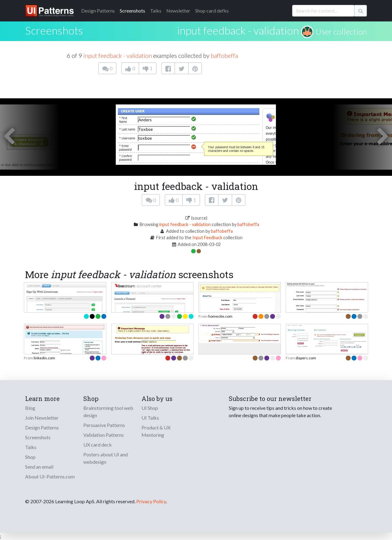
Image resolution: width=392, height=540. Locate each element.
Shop (30, 457)
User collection (341, 32)
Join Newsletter (42, 418)
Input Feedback (207, 238)
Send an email (39, 467)
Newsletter (178, 11)
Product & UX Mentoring (156, 431)
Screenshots (132, 11)
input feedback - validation (238, 30)
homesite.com (220, 316)
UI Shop (150, 408)
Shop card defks (212, 11)
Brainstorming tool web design (108, 412)
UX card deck (98, 445)
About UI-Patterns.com (50, 476)
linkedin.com (44, 358)
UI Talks (150, 418)
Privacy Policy (151, 501)
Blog (30, 408)
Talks (156, 11)
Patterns (98, 11)
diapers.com (306, 358)
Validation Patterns (104, 435)
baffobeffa (224, 55)
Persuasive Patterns (104, 425)
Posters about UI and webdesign (106, 458)
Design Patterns (42, 427)
